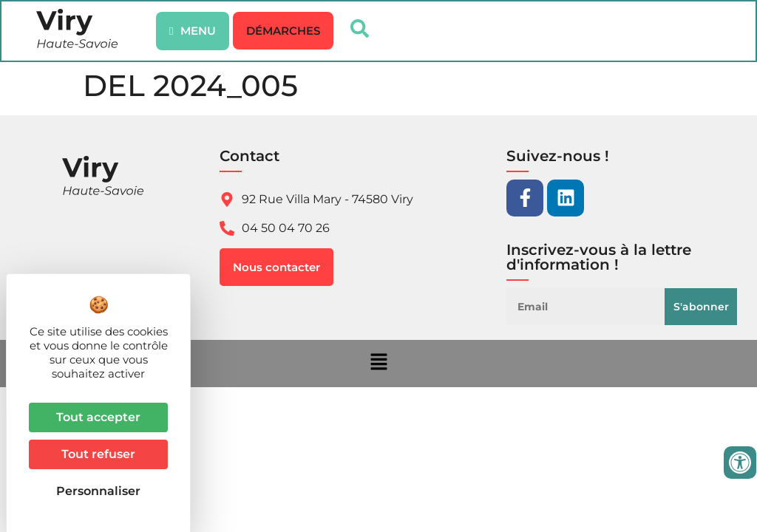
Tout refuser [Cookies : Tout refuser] (98, 454)
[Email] (590, 308)
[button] (284, 31)
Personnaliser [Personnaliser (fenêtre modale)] (98, 491)
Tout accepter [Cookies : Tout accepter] (98, 417)
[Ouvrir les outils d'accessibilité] (740, 463)
